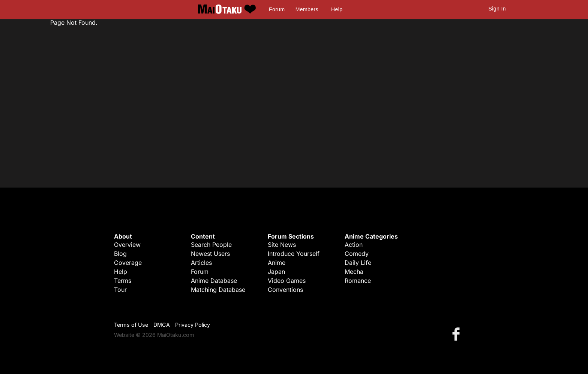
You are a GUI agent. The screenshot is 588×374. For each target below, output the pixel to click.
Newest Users (210, 254)
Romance (358, 281)
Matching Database (218, 290)
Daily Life (358, 263)
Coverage (128, 263)
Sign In (497, 9)
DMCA (162, 325)
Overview (127, 245)
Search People (211, 245)
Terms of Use (131, 325)
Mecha (354, 272)
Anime (277, 263)
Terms (123, 281)
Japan (276, 272)
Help (337, 9)
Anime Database (214, 281)
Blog (120, 254)
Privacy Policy (193, 325)
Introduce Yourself (294, 254)
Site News (282, 245)
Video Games (287, 281)
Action (354, 245)
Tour (120, 290)
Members (307, 9)
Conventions (285, 290)
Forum (277, 9)
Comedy (357, 254)
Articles (201, 263)
